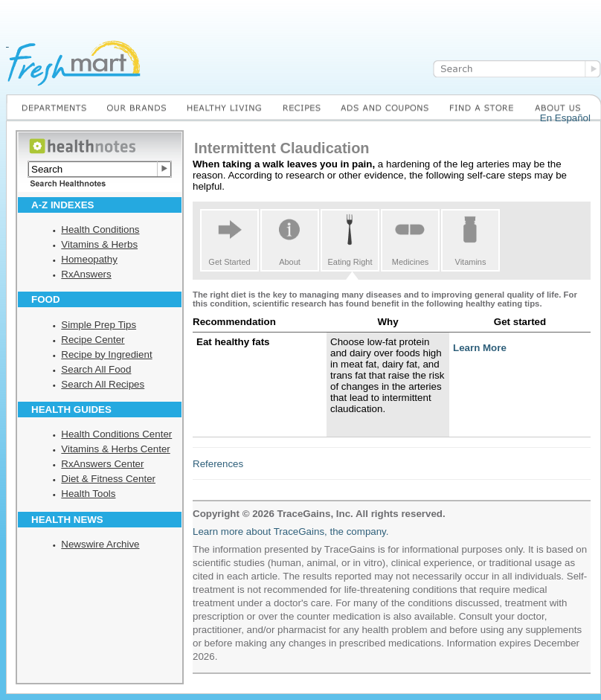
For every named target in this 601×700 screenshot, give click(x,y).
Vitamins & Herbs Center (115, 449)
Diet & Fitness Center (108, 479)
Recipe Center (93, 340)
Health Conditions (100, 229)
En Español (565, 118)
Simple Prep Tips (99, 325)
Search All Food (96, 369)
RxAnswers (86, 274)
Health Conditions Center (116, 434)
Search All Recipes (103, 384)
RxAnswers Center (102, 464)
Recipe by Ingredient (106, 354)
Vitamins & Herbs (99, 244)
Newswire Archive (100, 544)
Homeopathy (89, 259)
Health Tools (88, 494)
